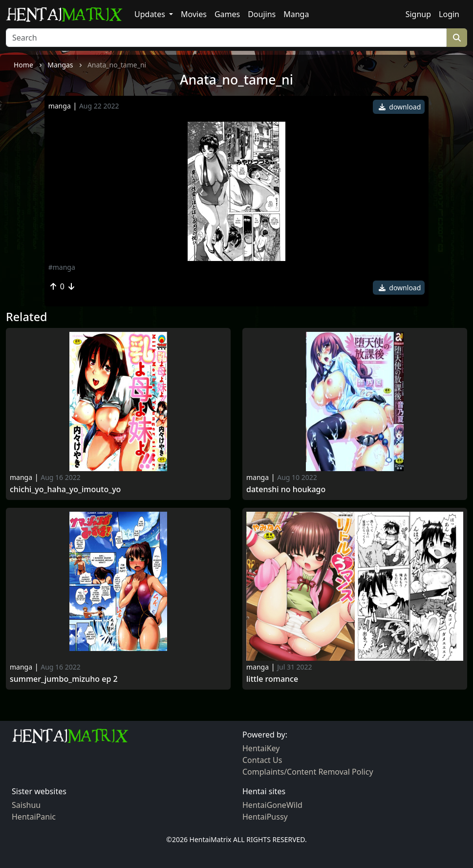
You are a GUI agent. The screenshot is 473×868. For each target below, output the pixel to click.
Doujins (262, 14)
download (400, 107)
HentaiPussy (265, 817)
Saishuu (26, 805)
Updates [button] (151, 14)
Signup (418, 14)
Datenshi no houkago (286, 489)
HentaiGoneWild (272, 805)
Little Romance (272, 679)
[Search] (226, 38)
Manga (296, 14)
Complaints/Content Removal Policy (308, 772)
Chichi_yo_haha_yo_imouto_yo (65, 489)
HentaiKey (261, 748)
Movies (194, 14)
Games (227, 14)
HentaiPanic (34, 817)
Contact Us (262, 760)
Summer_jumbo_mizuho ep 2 (64, 679)
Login (449, 14)
